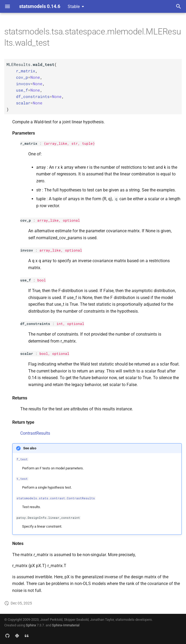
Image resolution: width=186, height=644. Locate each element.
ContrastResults (35, 433)
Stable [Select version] (74, 7)
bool (42, 280)
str (75, 143)
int (60, 324)
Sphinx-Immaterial (66, 625)
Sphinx (31, 625)
